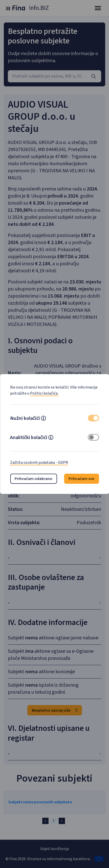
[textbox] (54, 76)
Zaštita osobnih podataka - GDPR (39, 463)
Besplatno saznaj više (55, 710)
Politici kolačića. (44, 393)
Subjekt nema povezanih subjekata (40, 802)
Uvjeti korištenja (54, 849)
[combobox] (54, 76)
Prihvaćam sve (81, 479)
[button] (43, 419)
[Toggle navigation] (98, 8)
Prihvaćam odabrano (34, 479)
